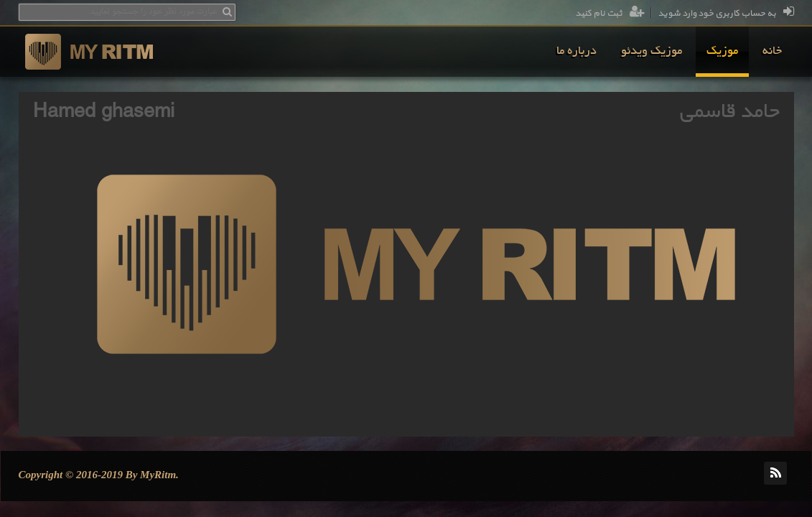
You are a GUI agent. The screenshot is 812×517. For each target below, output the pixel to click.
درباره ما (577, 52)
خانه (772, 52)
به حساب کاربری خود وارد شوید (726, 14)
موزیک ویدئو (652, 52)
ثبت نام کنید (610, 14)
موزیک (722, 52)
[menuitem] (772, 52)
